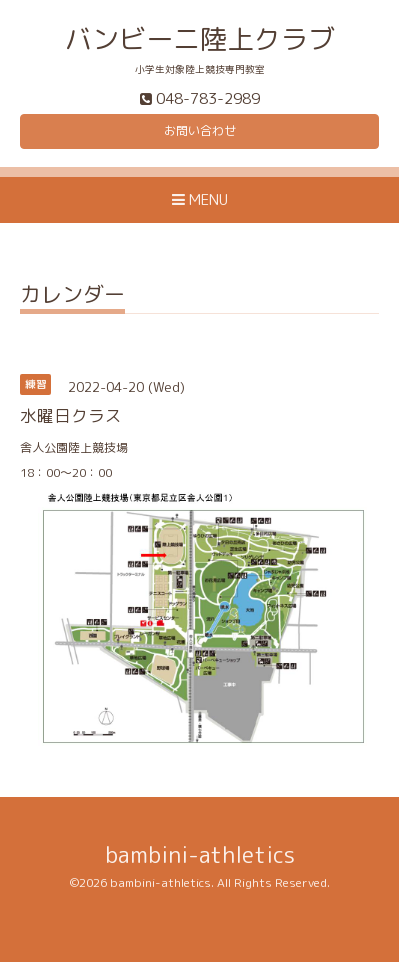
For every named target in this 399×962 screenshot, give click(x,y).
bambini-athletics (200, 854)
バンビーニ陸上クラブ (200, 39)
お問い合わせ (200, 130)
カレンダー (72, 296)
